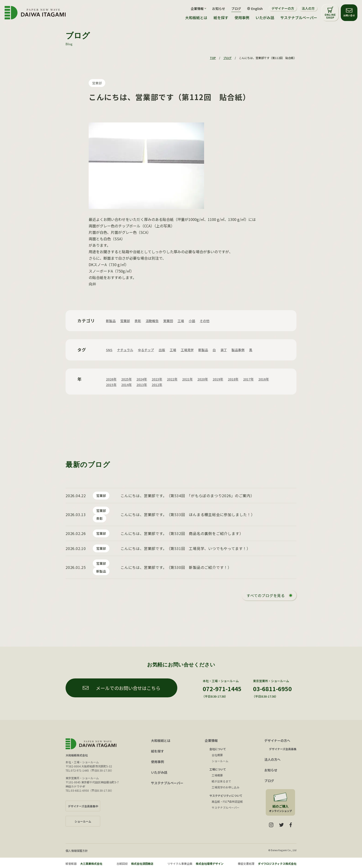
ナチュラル (125, 350)
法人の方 (308, 8)
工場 (181, 321)
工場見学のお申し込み (226, 787)
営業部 (97, 83)
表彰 (138, 321)
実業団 (168, 321)
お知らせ (219, 9)
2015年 (111, 385)
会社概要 (217, 755)
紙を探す (221, 18)
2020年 (203, 379)
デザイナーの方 (283, 8)
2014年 (127, 385)
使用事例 (242, 18)
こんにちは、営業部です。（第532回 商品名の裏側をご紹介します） (182, 533)
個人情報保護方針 (77, 851)
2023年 (157, 379)
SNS (109, 350)
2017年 (248, 379)
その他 (205, 321)
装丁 (224, 350)
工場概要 (217, 775)
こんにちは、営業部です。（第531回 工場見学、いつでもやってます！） (186, 548)
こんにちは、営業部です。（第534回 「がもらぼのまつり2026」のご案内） (187, 496)
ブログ (236, 9)
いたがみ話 (265, 18)
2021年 (187, 379)
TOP (213, 58)
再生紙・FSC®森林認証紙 (227, 801)
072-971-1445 (222, 689)
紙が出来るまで (221, 781)
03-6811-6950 (272, 689)
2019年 (218, 379)
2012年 (157, 385)
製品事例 (238, 350)
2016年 (264, 379)
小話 (192, 321)
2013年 (142, 385)
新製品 (111, 321)
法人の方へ (272, 759)
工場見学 (187, 350)
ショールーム (220, 761)
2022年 (172, 379)
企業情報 (211, 740)
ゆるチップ (146, 350)
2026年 (111, 379)
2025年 (127, 379)
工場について (218, 769)
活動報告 (152, 321)
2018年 (233, 379)
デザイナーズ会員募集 (283, 749)
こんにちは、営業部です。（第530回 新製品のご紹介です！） (176, 567)
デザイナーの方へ (277, 740)
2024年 (142, 379)
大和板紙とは (196, 18)
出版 (162, 350)
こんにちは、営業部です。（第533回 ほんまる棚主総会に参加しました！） (188, 514)
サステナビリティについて (226, 795)
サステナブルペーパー (299, 18)
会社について (218, 749)
